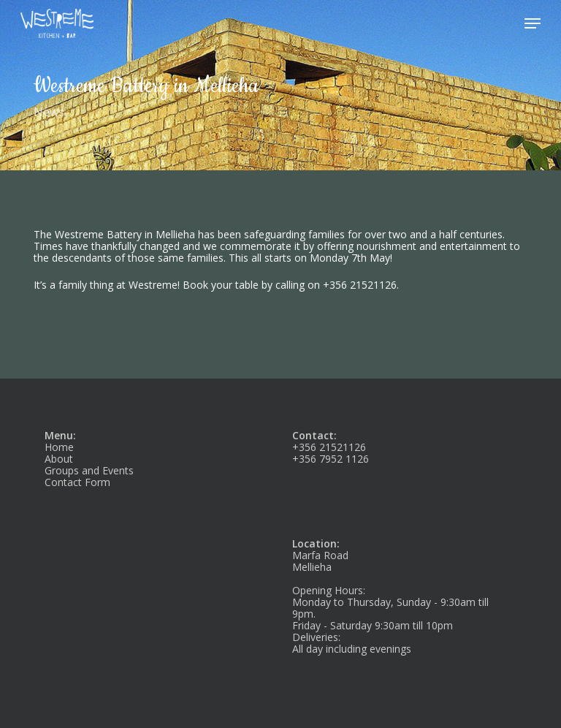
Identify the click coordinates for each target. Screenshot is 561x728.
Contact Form (77, 482)
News (49, 112)
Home (59, 447)
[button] (533, 23)
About (59, 459)
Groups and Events (89, 470)
